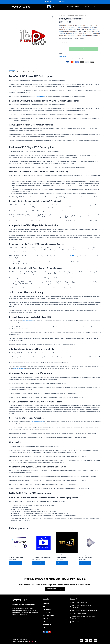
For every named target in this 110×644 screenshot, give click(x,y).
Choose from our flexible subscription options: (71, 39)
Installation (96, 7)
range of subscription (28, 321)
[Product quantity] (63, 49)
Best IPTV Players (67, 16)
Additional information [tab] (29, 72)
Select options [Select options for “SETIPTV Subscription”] (62, 563)
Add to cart (84, 49)
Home (60, 16)
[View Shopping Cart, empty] (49, 7)
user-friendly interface (38, 422)
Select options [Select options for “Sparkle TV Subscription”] (85, 563)
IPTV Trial (70, 7)
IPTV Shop (88, 7)
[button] (52, 17)
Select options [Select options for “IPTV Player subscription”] (15, 563)
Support (63, 7)
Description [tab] (12, 72)
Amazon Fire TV (69, 256)
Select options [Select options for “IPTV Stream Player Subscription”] (39, 563)
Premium (56, 7)
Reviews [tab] (19, 72)
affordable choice (41, 97)
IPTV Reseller (79, 7)
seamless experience (19, 369)
